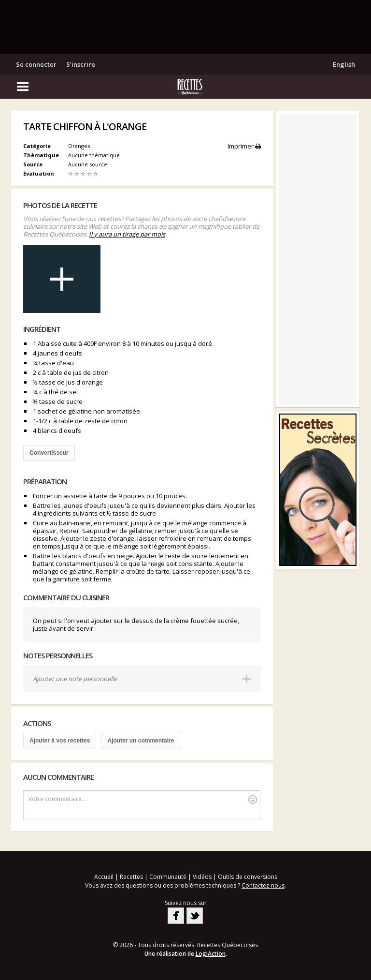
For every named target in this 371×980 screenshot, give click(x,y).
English (344, 64)
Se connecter (36, 64)
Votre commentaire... (143, 799)
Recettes (131, 877)
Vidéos (202, 877)
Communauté (168, 877)
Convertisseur (49, 453)
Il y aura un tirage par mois (127, 234)
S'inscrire (81, 64)
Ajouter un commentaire (141, 741)
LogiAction (211, 954)
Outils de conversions (248, 877)
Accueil (104, 877)
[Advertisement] (185, 27)
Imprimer (244, 146)
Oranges (79, 146)
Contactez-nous (263, 885)
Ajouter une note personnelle (75, 679)
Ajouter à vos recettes (60, 741)
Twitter (195, 916)
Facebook (176, 916)
